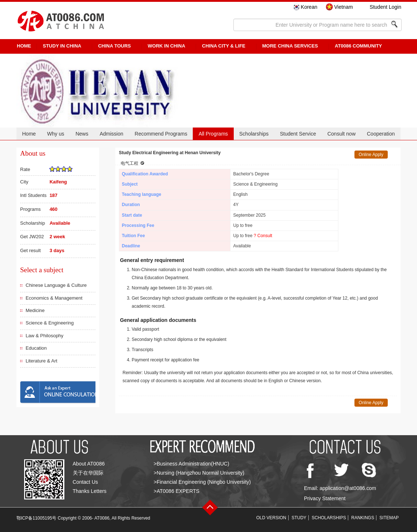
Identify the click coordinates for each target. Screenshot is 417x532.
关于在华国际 (88, 473)
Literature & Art (42, 361)
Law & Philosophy (44, 336)
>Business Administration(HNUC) (191, 464)
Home (29, 134)
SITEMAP (389, 518)
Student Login (386, 7)
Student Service (298, 134)
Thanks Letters (90, 491)
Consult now (341, 134)
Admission (111, 134)
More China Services (290, 46)
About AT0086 (89, 464)
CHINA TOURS (114, 46)
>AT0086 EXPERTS (176, 491)
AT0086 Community (358, 46)
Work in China (167, 46)
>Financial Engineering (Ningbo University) (202, 482)
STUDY (299, 518)
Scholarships (254, 134)
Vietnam (343, 7)
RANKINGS (363, 518)
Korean (309, 7)
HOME (24, 46)
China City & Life (223, 46)
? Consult (263, 236)
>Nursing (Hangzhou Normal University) (199, 473)
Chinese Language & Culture (56, 285)
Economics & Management (54, 298)
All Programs (213, 134)
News (82, 134)
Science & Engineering (50, 323)
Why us (56, 134)
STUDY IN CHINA (62, 46)
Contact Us (85, 482)
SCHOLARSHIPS (329, 518)
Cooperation (381, 134)
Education (36, 348)
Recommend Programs (161, 134)
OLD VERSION (271, 518)
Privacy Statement (325, 498)
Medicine (35, 310)
